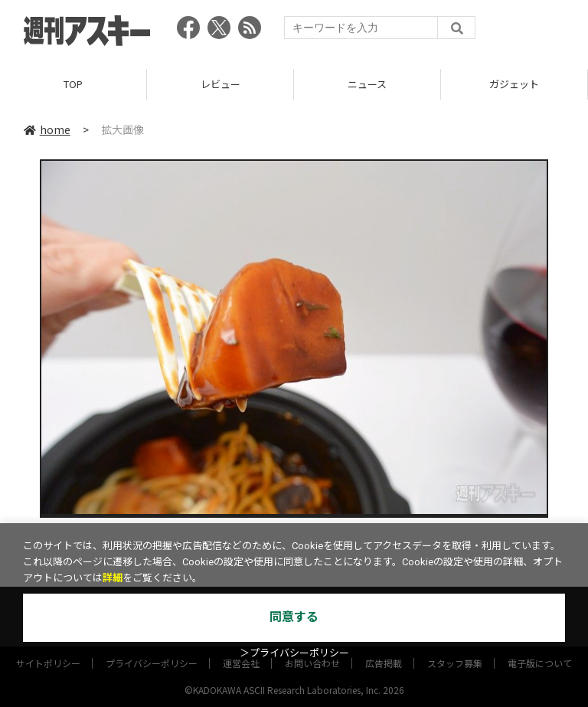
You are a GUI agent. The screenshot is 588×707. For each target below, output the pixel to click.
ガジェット (514, 84)
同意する (294, 617)
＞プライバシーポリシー (294, 653)
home (47, 129)
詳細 (113, 578)
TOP (73, 84)
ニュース (367, 84)
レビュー (220, 84)
